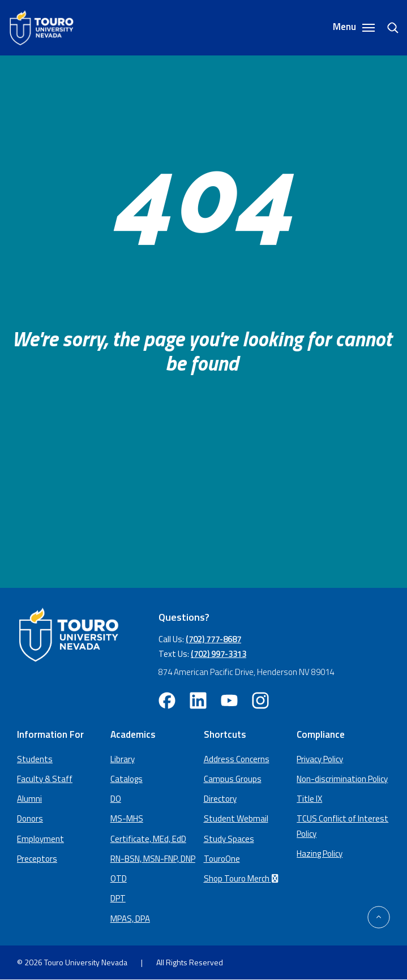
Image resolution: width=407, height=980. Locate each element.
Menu (354, 27)
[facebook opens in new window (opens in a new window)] (167, 700)
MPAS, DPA (130, 919)
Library (123, 759)
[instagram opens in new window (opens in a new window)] (260, 700)
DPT (118, 898)
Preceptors (37, 859)
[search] (388, 28)
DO (116, 799)
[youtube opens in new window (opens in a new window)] (229, 700)
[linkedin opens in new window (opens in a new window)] (198, 700)
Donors (30, 818)
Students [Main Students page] (35, 759)
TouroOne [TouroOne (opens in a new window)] (222, 859)
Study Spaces (229, 839)
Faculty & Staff (45, 779)
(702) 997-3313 (219, 654)
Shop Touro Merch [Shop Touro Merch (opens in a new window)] (243, 878)
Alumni (29, 799)
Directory (220, 799)
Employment (40, 839)
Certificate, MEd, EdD (148, 839)
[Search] (387, 28)
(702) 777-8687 (213, 639)
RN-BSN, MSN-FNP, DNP (153, 859)
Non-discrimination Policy (342, 779)
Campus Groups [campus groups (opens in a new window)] (233, 779)
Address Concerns (237, 759)
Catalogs (127, 779)
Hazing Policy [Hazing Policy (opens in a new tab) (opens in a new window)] (320, 854)
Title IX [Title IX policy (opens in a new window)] (309, 799)
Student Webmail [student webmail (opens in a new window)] (236, 818)
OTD (119, 878)
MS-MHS (127, 818)
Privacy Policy (320, 759)
